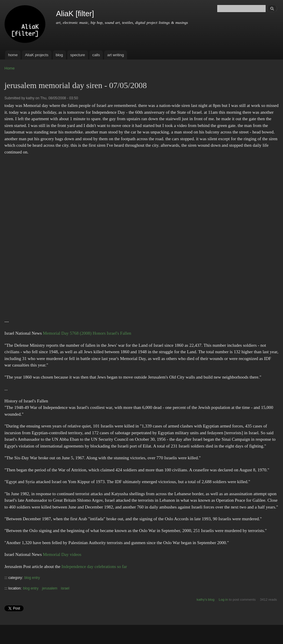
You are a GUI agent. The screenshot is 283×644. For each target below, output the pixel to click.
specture (78, 55)
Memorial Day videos (62, 554)
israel (65, 588)
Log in (223, 600)
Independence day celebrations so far (94, 567)
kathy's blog (205, 600)
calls (96, 55)
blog (59, 55)
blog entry (32, 578)
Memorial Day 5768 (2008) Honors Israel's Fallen (87, 333)
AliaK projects (37, 55)
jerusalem (50, 588)
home (13, 55)
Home (10, 68)
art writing (116, 55)
